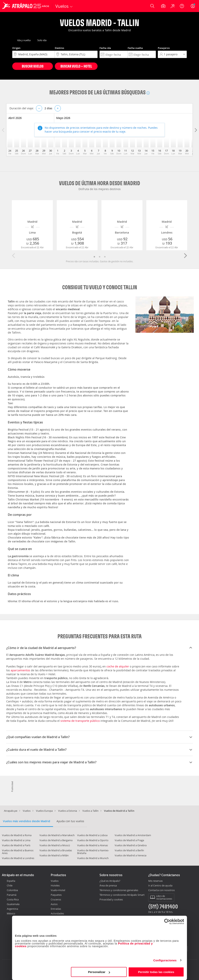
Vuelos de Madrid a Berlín (129, 850)
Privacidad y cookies (111, 899)
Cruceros (56, 899)
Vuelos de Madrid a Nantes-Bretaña (93, 852)
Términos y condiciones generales (119, 890)
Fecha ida (105, 48)
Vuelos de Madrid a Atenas (93, 845)
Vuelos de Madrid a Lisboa (92, 835)
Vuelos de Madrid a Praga (129, 840)
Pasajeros (164, 48)
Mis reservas (155, 881)
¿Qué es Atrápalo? (110, 881)
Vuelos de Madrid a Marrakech (57, 835)
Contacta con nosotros (161, 890)
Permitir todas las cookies (156, 972)
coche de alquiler (118, 666)
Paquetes (56, 895)
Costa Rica (13, 899)
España (11, 881)
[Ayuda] (182, 6)
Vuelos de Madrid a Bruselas (56, 850)
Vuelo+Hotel (58, 890)
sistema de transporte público (80, 721)
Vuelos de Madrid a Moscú (55, 845)
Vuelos (27, 811)
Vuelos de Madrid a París (16, 845)
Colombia (12, 890)
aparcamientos (20, 670)
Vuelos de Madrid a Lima (16, 840)
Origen (16, 48)
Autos (54, 904)
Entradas (56, 909)
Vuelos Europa (44, 811)
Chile (10, 885)
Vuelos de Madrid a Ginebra (131, 845)
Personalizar (99, 972)
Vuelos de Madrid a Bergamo (56, 840)
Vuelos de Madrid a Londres (18, 858)
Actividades (57, 913)
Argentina (12, 909)
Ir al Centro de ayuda (160, 886)
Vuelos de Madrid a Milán (54, 855)
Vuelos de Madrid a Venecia (130, 855)
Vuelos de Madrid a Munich (93, 858)
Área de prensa (108, 885)
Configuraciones (165, 960)
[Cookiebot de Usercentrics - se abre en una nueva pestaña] (167, 922)
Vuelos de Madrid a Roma (17, 835)
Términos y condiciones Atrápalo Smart (122, 895)
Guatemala (13, 904)
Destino (59, 48)
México (11, 913)
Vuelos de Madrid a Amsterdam (133, 835)
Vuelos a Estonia (68, 811)
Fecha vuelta (135, 48)
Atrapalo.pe (11, 811)
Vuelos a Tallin (90, 811)
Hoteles (55, 885)
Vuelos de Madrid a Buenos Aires (18, 852)
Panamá (12, 895)
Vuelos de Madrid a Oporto (93, 840)
